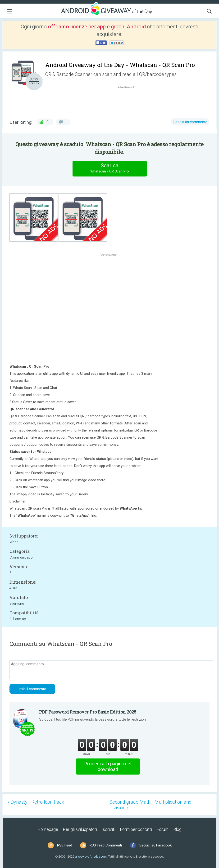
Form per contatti (136, 829)
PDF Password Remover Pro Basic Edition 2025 (88, 712)
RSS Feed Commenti (106, 845)
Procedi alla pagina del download (108, 767)
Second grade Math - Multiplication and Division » (151, 805)
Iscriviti (108, 829)
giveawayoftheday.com (91, 857)
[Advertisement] (128, 101)
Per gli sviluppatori (80, 829)
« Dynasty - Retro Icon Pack (36, 802)
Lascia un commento (190, 122)
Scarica (109, 168)
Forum (163, 829)
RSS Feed (65, 845)
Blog (177, 829)
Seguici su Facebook (155, 845)
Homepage (48, 829)
